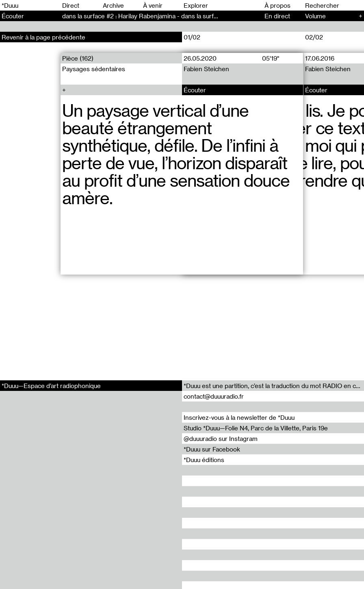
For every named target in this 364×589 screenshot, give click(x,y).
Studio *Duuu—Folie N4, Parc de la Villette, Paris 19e (256, 428)
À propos (277, 5)
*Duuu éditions (204, 460)
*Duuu (10, 5)
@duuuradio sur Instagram (221, 438)
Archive (113, 5)
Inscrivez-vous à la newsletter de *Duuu (239, 417)
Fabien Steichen (206, 69)
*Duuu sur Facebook (212, 449)
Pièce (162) (78, 58)
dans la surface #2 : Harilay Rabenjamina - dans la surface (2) (148, 16)
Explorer (196, 5)
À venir (153, 5)
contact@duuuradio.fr (214, 396)
